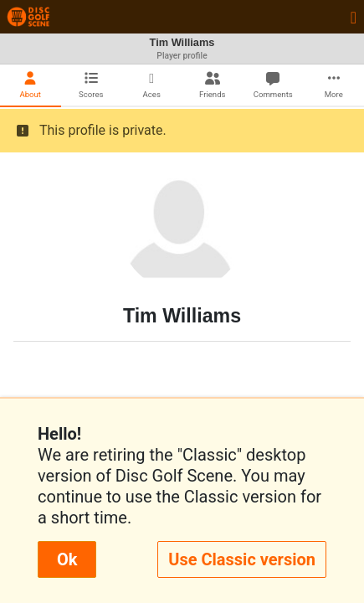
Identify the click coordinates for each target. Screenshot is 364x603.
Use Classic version (242, 559)
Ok (67, 559)
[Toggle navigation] (354, 17)
